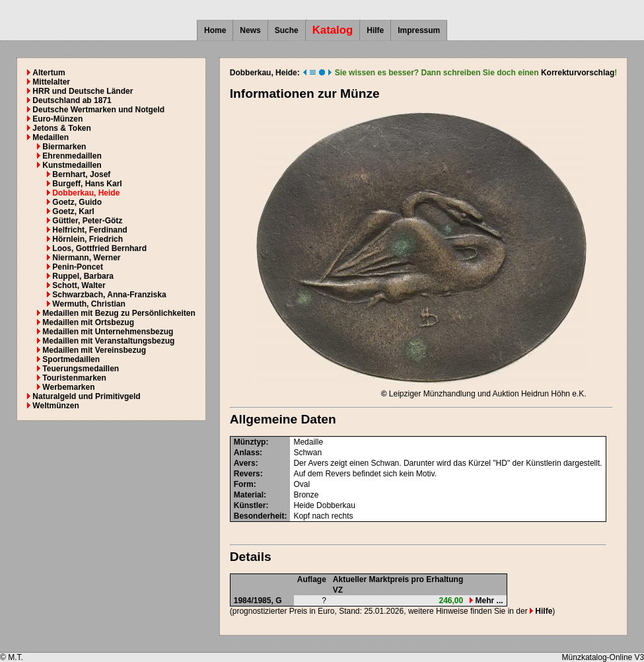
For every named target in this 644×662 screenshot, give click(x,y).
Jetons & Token (61, 128)
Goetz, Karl (73, 211)
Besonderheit (259, 516)
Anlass (247, 453)
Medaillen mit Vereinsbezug (94, 350)
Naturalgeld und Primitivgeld (86, 396)
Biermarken (64, 147)
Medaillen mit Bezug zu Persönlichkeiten (119, 313)
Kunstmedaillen (72, 165)
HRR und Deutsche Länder (83, 91)
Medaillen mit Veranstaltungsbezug (108, 341)
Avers (245, 463)
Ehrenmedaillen (72, 156)
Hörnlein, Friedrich (88, 239)
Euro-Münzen (57, 119)
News (250, 30)
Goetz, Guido (77, 202)
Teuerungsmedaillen (81, 369)
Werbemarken (68, 387)
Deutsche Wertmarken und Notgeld (98, 110)
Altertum (49, 73)
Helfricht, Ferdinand (89, 230)
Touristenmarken (74, 378)
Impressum (419, 30)
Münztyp (250, 442)
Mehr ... (486, 601)
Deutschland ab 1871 (72, 100)
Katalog (333, 30)
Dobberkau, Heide (86, 193)
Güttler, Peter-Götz (87, 221)
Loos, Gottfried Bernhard (99, 248)
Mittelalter (51, 82)
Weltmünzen (55, 406)
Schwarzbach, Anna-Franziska (109, 295)
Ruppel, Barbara (83, 276)
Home (215, 30)
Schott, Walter (79, 285)
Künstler (250, 505)
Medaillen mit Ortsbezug (88, 322)
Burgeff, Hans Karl (87, 184)
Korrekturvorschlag (578, 73)
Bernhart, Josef (81, 174)
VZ (338, 590)
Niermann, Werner (86, 258)
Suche (287, 30)
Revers (247, 474)
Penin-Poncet (78, 267)
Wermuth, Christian (89, 304)
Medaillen (51, 137)
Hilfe (375, 30)
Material (249, 495)
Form (244, 484)
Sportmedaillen (71, 359)
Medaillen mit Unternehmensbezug (108, 332)
